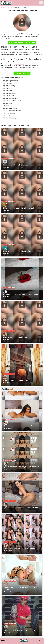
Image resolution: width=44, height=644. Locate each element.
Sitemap (41, 641)
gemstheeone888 (20, 64)
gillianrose (11, 49)
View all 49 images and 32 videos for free (22, 42)
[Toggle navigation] (41, 3)
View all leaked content (22, 73)
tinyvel (8, 56)
